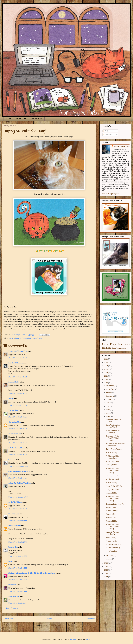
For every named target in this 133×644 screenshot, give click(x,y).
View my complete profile (111, 194)
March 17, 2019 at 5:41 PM (18, 568)
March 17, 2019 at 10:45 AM (18, 466)
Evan (17, 338)
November (110, 389)
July (108, 403)
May (108, 410)
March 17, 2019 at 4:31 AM (18, 377)
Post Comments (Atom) (54, 625)
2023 (106, 369)
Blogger (88, 639)
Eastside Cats (13, 547)
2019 (106, 383)
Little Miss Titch (14, 596)
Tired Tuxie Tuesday (113, 479)
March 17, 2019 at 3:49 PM (18, 556)
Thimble (106, 348)
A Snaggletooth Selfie (114, 544)
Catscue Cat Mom (15, 422)
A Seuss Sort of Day (113, 548)
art (10, 338)
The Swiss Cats (14, 514)
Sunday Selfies (37, 338)
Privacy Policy (36, 119)
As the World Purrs (15, 502)
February (110, 555)
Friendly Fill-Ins (112, 465)
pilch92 (11, 561)
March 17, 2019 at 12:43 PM (18, 497)
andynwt (73, 639)
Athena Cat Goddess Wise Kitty (20, 483)
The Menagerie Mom (122, 146)
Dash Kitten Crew (15, 526)
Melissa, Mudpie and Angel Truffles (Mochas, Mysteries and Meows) (32, 573)
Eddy (113, 344)
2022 (106, 373)
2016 (106, 570)
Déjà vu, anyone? (112, 476)
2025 (106, 362)
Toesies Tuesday (112, 507)
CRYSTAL (12, 460)
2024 (106, 366)
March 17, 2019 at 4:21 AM (18, 358)
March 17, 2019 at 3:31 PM (17, 542)
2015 (106, 573)
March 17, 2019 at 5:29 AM (18, 405)
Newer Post (8, 619)
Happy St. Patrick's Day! (115, 486)
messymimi (12, 585)
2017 (106, 567)
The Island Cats (14, 410)
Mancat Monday (112, 453)
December (110, 386)
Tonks (119, 348)
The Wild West (111, 518)
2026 (106, 359)
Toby (114, 348)
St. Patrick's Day (25, 338)
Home (8, 119)
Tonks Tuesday (111, 538)
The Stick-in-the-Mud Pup (115, 504)
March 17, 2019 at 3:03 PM (18, 521)
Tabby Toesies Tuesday (114, 449)
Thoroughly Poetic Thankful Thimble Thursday (113, 438)
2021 (106, 376)
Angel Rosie (21, 119)
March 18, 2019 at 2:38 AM (18, 603)
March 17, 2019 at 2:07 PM (18, 509)
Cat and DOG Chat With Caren (19, 471)
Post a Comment (12, 608)
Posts (106, 131)
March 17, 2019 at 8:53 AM (18, 443)
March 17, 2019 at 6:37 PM (18, 580)
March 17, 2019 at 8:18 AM (18, 429)
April (108, 413)
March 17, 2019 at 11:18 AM (18, 478)
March (109, 416)
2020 (106, 379)
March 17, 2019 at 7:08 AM (18, 417)
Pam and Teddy (14, 382)
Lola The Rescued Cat (16, 448)
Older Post (90, 619)
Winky (124, 348)
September (110, 396)
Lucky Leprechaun (112, 490)
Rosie (127, 344)
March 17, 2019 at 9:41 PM (18, 591)
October (109, 393)
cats (13, 338)
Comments (108, 135)
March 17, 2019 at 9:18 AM (18, 455)
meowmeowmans (15, 434)
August (109, 399)
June (108, 406)
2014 (106, 577)
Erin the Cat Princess (16, 363)
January (109, 559)
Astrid (105, 344)
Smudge (11, 399)
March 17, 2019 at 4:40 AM (18, 394)
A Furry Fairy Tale (112, 461)
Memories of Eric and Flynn (18, 351)
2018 (106, 563)
